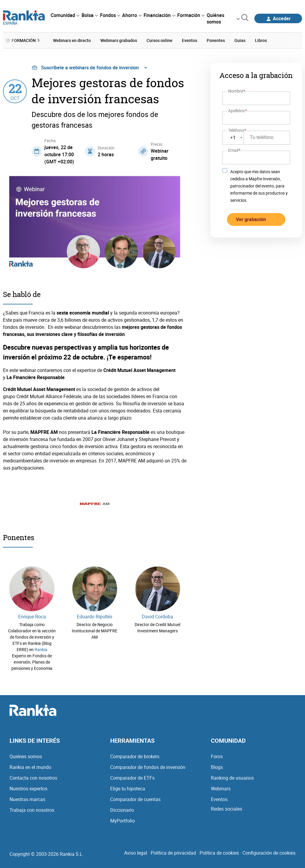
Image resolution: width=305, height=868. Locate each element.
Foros (217, 756)
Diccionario (122, 810)
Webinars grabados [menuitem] (119, 40)
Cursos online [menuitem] (159, 40)
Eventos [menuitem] (190, 40)
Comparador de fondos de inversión (148, 767)
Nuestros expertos (28, 788)
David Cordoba (157, 616)
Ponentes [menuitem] (216, 40)
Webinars (221, 788)
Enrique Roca (32, 616)
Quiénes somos (26, 756)
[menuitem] (65, 15)
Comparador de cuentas (135, 799)
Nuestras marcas (27, 799)
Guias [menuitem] (240, 40)
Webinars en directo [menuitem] (72, 40)
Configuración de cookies (269, 853)
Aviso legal (136, 853)
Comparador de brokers (135, 756)
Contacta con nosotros (33, 778)
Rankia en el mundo (30, 767)
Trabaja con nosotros (32, 810)
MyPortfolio (123, 820)
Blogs (217, 767)
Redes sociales (227, 808)
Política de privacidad (173, 853)
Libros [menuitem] (261, 40)
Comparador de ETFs (132, 778)
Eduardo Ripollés (95, 616)
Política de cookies (219, 853)
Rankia (41, 649)
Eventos (219, 799)
